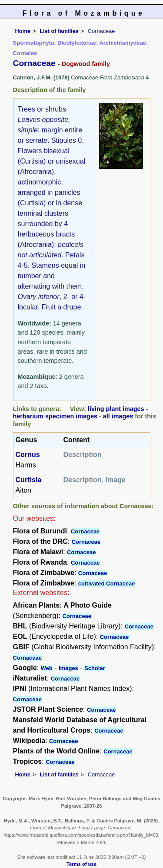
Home (23, 31)
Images (68, 668)
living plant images (116, 409)
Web (47, 668)
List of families (59, 31)
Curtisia (29, 480)
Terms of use (81, 864)
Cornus (28, 455)
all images (118, 416)
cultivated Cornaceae (107, 584)
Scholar (95, 668)
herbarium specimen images (55, 416)
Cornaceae (85, 531)
